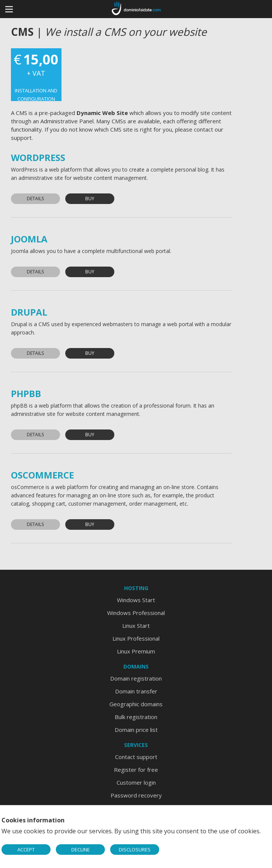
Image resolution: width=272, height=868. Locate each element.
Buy (90, 199)
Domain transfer (136, 691)
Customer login (136, 782)
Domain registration (136, 678)
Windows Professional (136, 613)
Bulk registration (136, 717)
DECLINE (81, 850)
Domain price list (136, 730)
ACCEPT (26, 850)
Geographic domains (136, 704)
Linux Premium (136, 651)
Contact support (136, 757)
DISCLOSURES (135, 850)
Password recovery (136, 795)
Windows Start (136, 600)
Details (35, 199)
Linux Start (136, 626)
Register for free (136, 770)
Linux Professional (136, 638)
